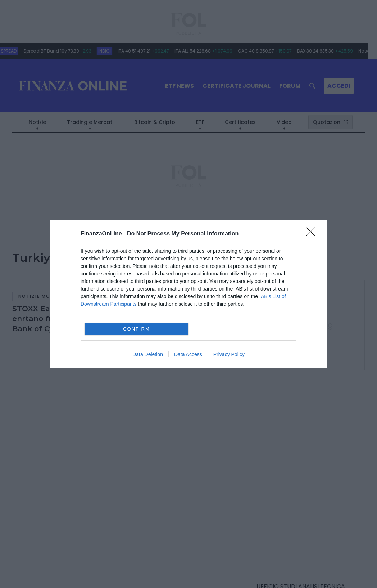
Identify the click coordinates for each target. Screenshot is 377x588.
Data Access (188, 354)
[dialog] (188, 294)
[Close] (313, 234)
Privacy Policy (229, 354)
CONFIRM (137, 329)
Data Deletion (148, 354)
